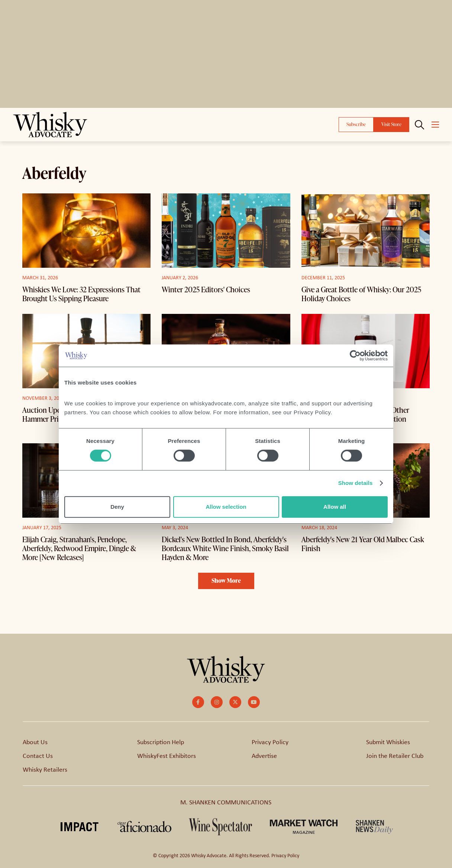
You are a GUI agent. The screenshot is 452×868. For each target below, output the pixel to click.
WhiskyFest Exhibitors (167, 755)
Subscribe (356, 124)
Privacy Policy (270, 742)
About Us (35, 742)
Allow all (335, 507)
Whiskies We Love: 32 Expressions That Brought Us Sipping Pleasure (81, 294)
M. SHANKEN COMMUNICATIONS (226, 802)
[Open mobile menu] (435, 125)
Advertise (264, 755)
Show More (226, 581)
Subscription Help (161, 742)
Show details (356, 483)
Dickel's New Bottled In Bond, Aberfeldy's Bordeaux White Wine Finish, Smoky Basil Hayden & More (225, 548)
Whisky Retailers (45, 769)
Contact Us (38, 755)
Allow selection (226, 507)
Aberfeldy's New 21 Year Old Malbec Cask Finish (363, 544)
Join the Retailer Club (395, 755)
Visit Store (391, 124)
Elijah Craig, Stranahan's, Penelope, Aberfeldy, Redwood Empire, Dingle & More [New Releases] (79, 548)
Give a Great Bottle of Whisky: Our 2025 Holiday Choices (361, 294)
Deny (117, 507)
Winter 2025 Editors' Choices (206, 289)
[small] (198, 702)
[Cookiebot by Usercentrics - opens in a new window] (355, 356)
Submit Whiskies (388, 742)
